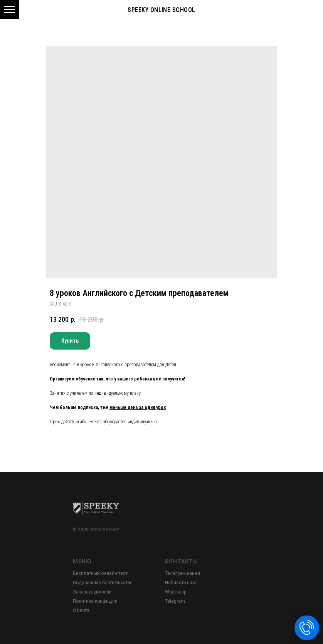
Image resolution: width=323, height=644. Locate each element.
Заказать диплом (92, 592)
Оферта (81, 610)
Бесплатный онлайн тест (100, 573)
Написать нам (180, 583)
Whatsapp (176, 592)
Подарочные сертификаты (102, 583)
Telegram (175, 601)
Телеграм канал (183, 573)
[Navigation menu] (10, 10)
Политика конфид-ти (95, 601)
